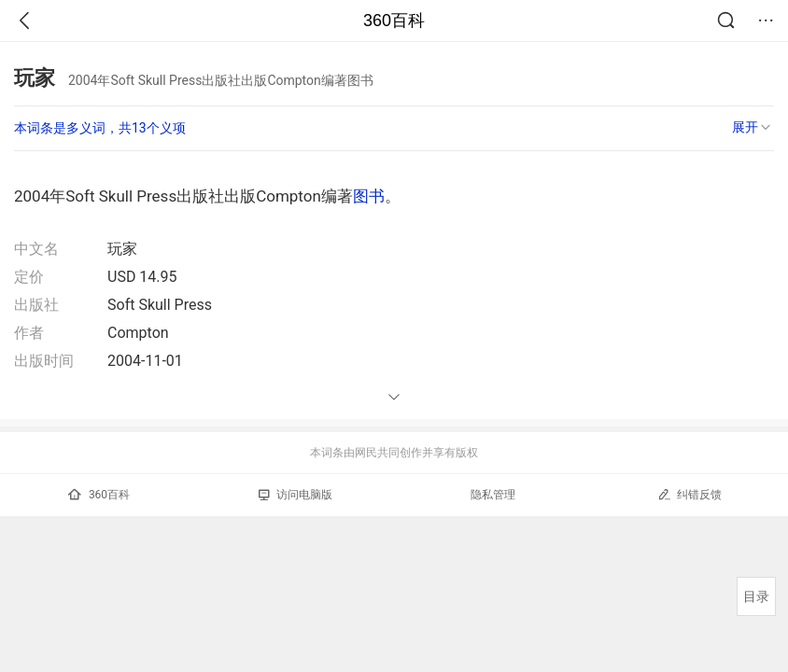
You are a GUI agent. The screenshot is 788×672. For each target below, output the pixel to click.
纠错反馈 (689, 494)
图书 (369, 196)
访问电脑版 (295, 495)
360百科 (394, 21)
